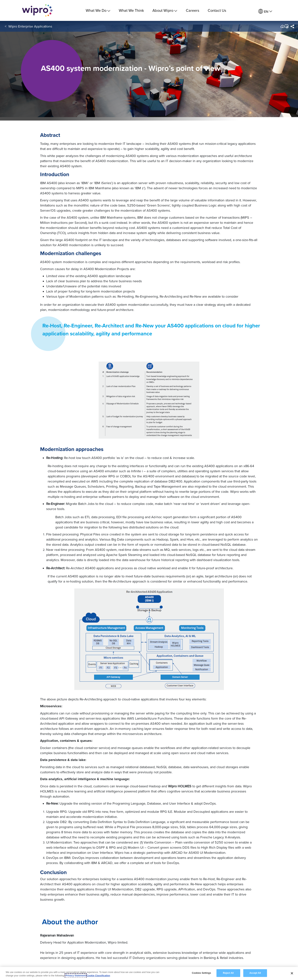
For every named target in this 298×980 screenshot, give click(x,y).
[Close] (292, 973)
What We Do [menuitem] (98, 10)
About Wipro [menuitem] (165, 10)
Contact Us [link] (217, 10)
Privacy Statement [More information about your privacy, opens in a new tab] (76, 976)
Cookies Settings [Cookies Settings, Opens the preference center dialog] (201, 973)
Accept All (255, 973)
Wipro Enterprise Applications (30, 26)
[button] (286, 26)
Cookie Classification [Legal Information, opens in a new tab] (98, 976)
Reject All (228, 973)
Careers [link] (193, 10)
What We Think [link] (131, 10)
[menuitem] (265, 11)
